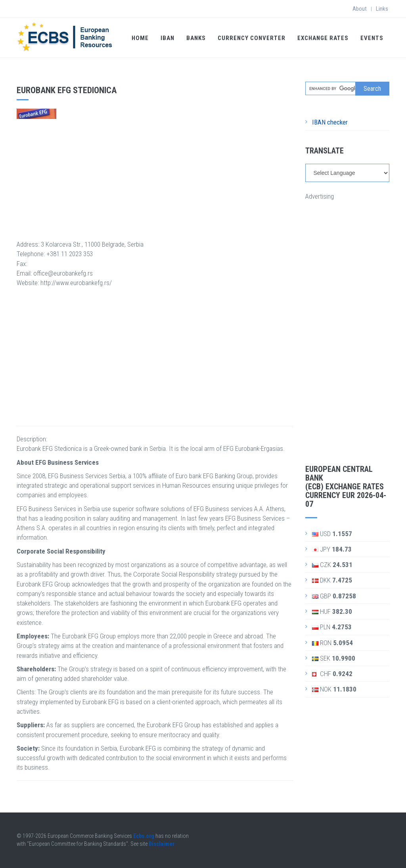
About (360, 9)
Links (382, 9)
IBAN (168, 38)
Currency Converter (252, 38)
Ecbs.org (144, 836)
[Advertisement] (155, 174)
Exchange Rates (323, 38)
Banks (196, 38)
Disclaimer (162, 844)
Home (140, 38)
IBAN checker (330, 122)
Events (372, 38)
